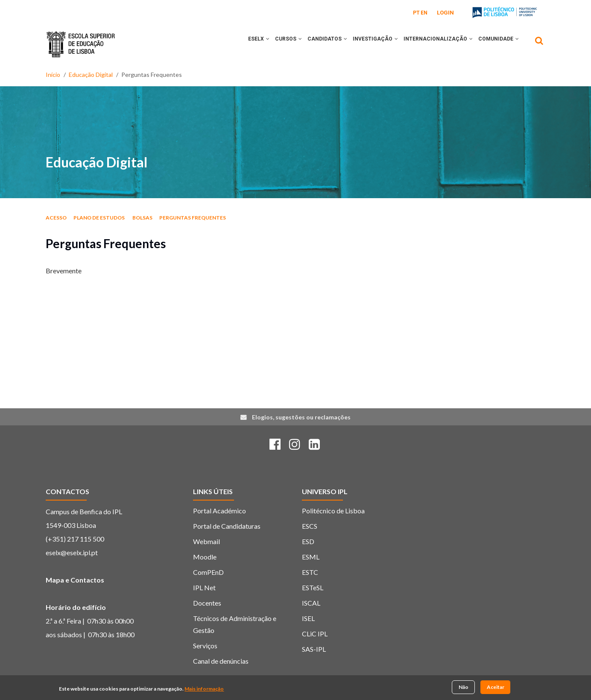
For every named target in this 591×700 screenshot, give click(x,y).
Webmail (206, 541)
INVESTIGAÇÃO (368, 44)
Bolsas (142, 218)
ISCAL (311, 603)
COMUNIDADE (497, 44)
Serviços (205, 646)
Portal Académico (219, 511)
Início (53, 75)
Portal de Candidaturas (227, 526)
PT (416, 13)
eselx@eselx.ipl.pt (72, 552)
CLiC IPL (315, 634)
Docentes (207, 603)
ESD (308, 541)
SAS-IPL (314, 649)
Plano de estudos (99, 218)
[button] (252, 44)
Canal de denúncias (221, 661)
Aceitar (496, 687)
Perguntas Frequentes (193, 218)
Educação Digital (91, 75)
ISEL (308, 618)
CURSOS (275, 44)
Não (464, 687)
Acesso (56, 218)
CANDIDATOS (317, 44)
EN (424, 13)
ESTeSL (313, 587)
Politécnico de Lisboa (333, 511)
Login (445, 13)
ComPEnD (208, 572)
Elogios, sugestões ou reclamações (301, 417)
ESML (311, 557)
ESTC (310, 572)
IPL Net (204, 587)
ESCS (310, 526)
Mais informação (204, 689)
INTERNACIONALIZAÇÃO (434, 44)
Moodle (205, 557)
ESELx (243, 44)
